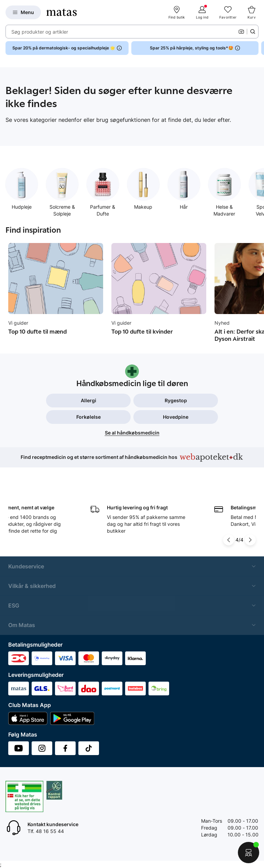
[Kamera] (241, 32)
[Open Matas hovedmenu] (23, 12)
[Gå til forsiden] (62, 12)
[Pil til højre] (250, 540)
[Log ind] (202, 12)
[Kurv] (252, 12)
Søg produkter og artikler (40, 32)
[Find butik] (177, 12)
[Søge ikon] (253, 32)
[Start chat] (249, 853)
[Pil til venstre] (229, 540)
